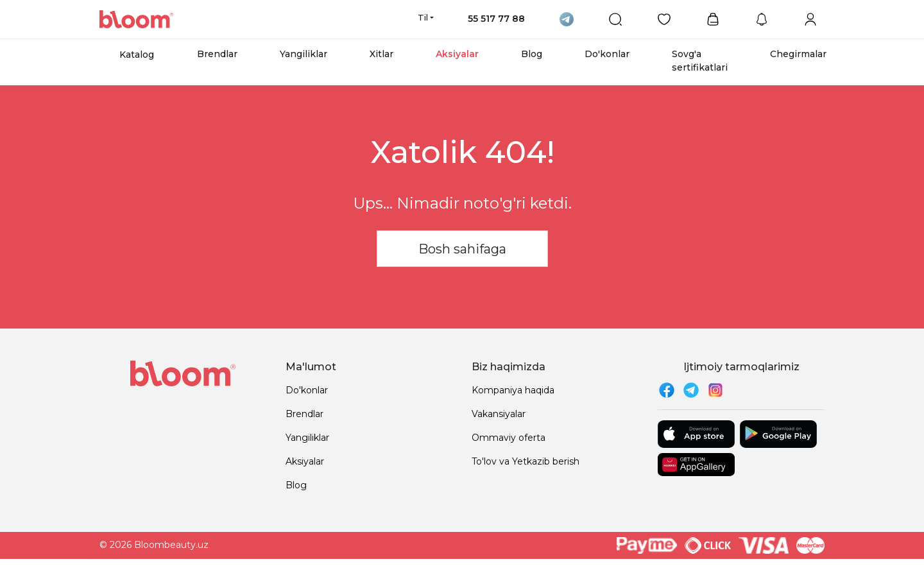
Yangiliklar (304, 54)
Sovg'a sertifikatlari (700, 61)
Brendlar (217, 54)
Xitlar (381, 54)
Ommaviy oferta (509, 438)
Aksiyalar (457, 54)
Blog (532, 54)
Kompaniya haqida (513, 390)
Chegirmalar (798, 54)
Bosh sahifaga (462, 249)
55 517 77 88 (496, 19)
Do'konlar (607, 54)
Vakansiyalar (499, 414)
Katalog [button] (137, 55)
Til (423, 17)
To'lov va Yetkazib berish (526, 461)
